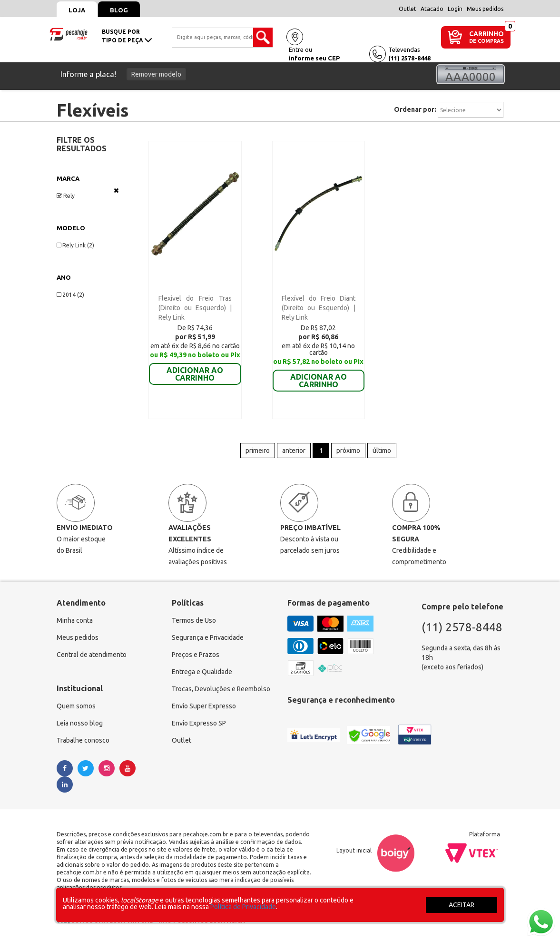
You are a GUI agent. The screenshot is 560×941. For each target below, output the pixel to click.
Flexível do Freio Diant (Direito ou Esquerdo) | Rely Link (319, 308)
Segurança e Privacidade (208, 637)
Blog (119, 10)
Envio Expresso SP (199, 723)
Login (455, 9)
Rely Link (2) (75, 245)
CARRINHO (486, 34)
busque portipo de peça (127, 36)
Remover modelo (156, 74)
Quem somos (76, 706)
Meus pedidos (485, 9)
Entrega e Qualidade (202, 672)
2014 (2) (70, 295)
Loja (77, 10)
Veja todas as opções (116, 190)
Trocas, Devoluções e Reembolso (221, 689)
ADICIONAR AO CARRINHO (195, 367)
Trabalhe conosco (83, 740)
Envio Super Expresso (204, 706)
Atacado (432, 9)
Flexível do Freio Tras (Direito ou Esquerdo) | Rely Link (195, 308)
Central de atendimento (92, 655)
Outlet (408, 9)
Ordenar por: (415, 109)
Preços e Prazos (196, 655)
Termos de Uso (194, 620)
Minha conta (75, 620)
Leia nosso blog (80, 723)
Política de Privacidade (243, 907)
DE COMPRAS (486, 41)
